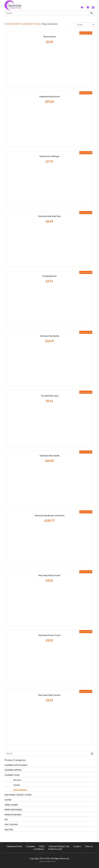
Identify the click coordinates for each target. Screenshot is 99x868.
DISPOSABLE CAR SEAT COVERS (18, 795)
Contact (77, 846)
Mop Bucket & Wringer (49, 156)
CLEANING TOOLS (31, 24)
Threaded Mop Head (49, 396)
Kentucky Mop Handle (49, 336)
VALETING (9, 830)
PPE (6, 820)
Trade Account (55, 849)
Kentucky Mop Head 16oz (49, 216)
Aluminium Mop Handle (49, 456)
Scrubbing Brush (49, 276)
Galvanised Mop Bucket (50, 96)
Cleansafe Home (14, 846)
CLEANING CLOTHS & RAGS (16, 765)
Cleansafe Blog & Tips (59, 846)
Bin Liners (17, 780)
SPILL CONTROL (11, 825)
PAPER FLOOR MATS (13, 815)
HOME (8, 24)
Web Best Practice (52, 861)
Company (31, 846)
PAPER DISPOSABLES (13, 810)
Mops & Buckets (20, 790)
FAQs (42, 846)
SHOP (16, 24)
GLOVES (8, 800)
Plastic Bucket (50, 37)
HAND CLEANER (11, 805)
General (17, 785)
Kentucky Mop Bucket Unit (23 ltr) (50, 515)
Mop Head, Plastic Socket (49, 575)
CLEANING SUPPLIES (13, 770)
